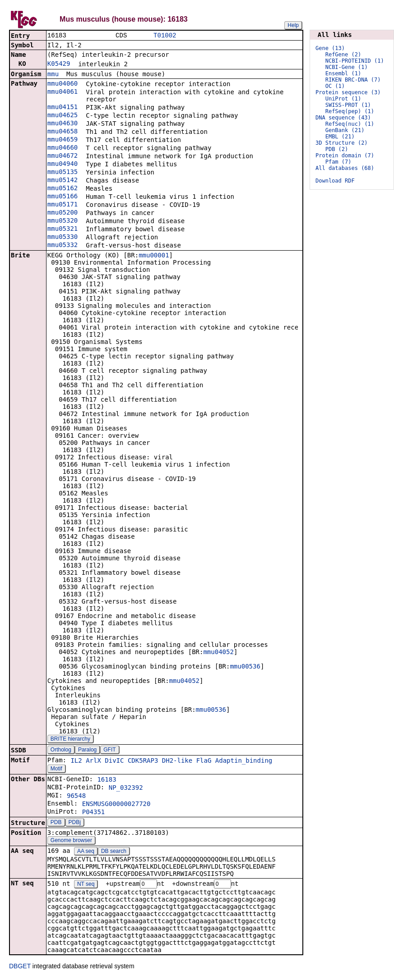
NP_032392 (126, 788)
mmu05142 (63, 181)
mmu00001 (154, 256)
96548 (76, 797)
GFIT (109, 751)
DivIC (114, 761)
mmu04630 (63, 124)
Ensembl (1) (343, 73)
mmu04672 (63, 156)
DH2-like (177, 761)
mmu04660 (63, 148)
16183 (107, 780)
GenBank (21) (345, 130)
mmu (53, 75)
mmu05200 (63, 213)
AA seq (86, 852)
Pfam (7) (338, 162)
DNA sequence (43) (343, 118)
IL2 (76, 761)
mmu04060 (63, 84)
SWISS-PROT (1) (348, 105)
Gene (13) (330, 48)
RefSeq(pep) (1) (350, 111)
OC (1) (335, 86)
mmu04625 (63, 116)
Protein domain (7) (345, 156)
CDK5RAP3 (143, 761)
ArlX (93, 761)
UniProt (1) (343, 99)
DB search (114, 852)
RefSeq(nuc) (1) (350, 124)
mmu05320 (63, 221)
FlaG (204, 761)
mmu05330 (63, 238)
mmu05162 (63, 189)
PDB (56, 823)
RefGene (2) (343, 55)
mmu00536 (245, 667)
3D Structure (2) (342, 143)
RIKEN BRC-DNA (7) (353, 80)
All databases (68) (345, 168)
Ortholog (61, 751)
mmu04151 (63, 108)
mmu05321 (63, 229)
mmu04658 (63, 132)
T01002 (165, 36)
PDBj (75, 823)
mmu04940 (63, 165)
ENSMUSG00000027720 (116, 805)
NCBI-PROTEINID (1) (355, 61)
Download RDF (335, 181)
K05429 (59, 64)
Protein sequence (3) (348, 92)
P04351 (94, 813)
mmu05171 (63, 205)
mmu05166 (63, 197)
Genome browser (71, 841)
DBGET (20, 967)
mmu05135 (63, 173)
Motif (56, 769)
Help (293, 25)
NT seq (86, 885)
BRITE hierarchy (70, 740)
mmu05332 (63, 246)
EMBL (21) (340, 137)
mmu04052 (218, 653)
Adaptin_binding (244, 761)
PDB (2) (337, 149)
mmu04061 (63, 92)
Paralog (87, 751)
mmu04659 (63, 140)
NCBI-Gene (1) (347, 67)
